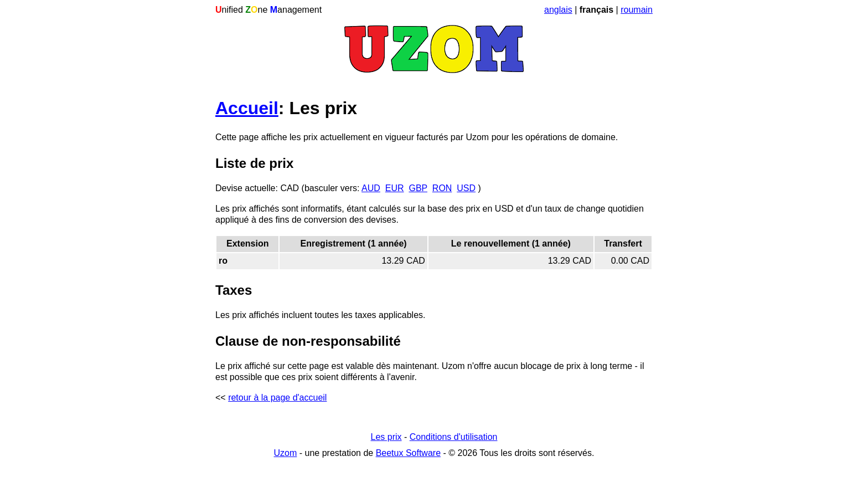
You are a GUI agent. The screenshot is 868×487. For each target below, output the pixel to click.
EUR (395, 188)
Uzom (286, 453)
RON (442, 188)
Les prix (386, 437)
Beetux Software (408, 453)
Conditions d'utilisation (454, 437)
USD (466, 188)
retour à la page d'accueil (277, 398)
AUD (371, 188)
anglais (558, 10)
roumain (637, 10)
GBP (418, 188)
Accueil (247, 108)
